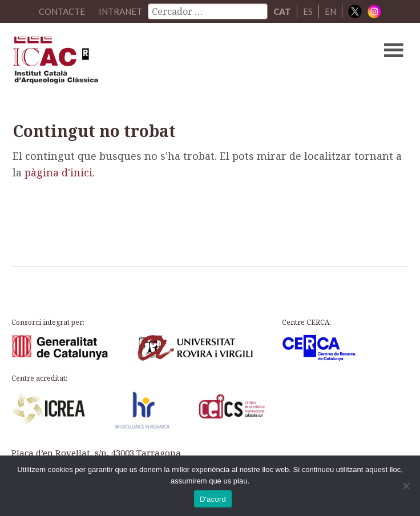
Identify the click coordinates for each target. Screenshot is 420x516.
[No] (406, 486)
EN (330, 11)
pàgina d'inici (58, 172)
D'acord (213, 499)
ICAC (168, 63)
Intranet (120, 11)
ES (308, 11)
